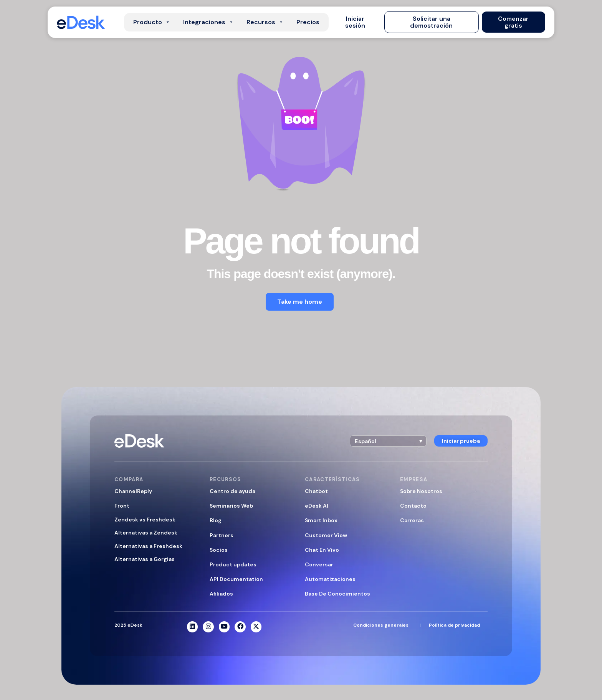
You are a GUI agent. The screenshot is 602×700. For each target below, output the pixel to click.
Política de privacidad (454, 625)
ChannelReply (133, 491)
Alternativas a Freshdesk (148, 546)
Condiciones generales (381, 625)
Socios (219, 550)
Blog (216, 520)
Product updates (233, 564)
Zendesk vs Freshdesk (145, 520)
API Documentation (236, 579)
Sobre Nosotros (421, 491)
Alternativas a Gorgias (145, 559)
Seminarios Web (231, 506)
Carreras (412, 520)
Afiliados (221, 594)
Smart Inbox (321, 520)
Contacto (413, 506)
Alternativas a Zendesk (146, 533)
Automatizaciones (330, 579)
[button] (355, 22)
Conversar (319, 564)
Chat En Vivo (322, 550)
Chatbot (316, 491)
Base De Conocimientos (337, 594)
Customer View (326, 535)
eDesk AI (317, 506)
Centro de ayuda (232, 491)
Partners (222, 535)
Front (122, 506)
